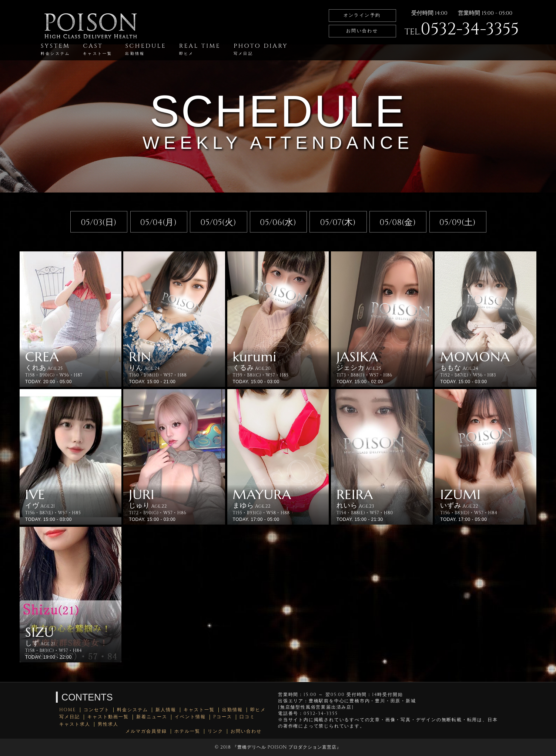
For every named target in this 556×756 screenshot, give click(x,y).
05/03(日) (98, 223)
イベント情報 (190, 717)
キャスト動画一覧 (108, 717)
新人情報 (166, 710)
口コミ (247, 717)
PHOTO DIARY (261, 49)
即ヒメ (258, 710)
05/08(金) (398, 223)
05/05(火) (218, 223)
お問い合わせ (362, 31)
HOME (68, 710)
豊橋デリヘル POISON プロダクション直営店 (287, 747)
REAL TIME (200, 49)
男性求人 (108, 724)
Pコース (223, 717)
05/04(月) (159, 223)
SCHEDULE (145, 49)
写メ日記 (70, 717)
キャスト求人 (75, 724)
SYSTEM (55, 49)
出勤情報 (232, 710)
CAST (98, 49)
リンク (215, 731)
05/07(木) (338, 223)
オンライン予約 (362, 15)
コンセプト (97, 710)
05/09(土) (458, 223)
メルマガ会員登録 (146, 731)
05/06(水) (278, 223)
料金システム (133, 710)
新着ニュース (152, 717)
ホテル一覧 (187, 731)
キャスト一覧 (199, 710)
